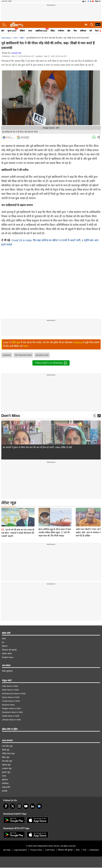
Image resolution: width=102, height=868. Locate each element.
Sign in (98, 1)
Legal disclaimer (20, 850)
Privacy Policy (36, 850)
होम (3, 31)
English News (8, 657)
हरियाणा (5, 780)
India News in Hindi (10, 686)
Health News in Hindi (11, 716)
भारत (30, 31)
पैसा (75, 31)
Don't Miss (11, 416)
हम (3, 642)
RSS (78, 850)
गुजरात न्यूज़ (6, 772)
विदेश (53, 31)
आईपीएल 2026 (41, 31)
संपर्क (4, 639)
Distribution (94, 850)
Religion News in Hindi (11, 708)
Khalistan (7, 355)
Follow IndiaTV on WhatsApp (51, 363)
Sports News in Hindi (11, 697)
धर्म (91, 31)
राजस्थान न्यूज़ (7, 768)
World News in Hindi (10, 690)
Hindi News (6, 38)
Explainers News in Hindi (12, 712)
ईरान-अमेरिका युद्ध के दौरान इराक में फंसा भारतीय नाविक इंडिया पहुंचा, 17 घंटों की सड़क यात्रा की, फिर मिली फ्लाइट (55, 514)
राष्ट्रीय (22, 38)
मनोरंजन (61, 31)
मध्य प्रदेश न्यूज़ (7, 761)
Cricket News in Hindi (11, 701)
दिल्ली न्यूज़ (6, 750)
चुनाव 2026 (12, 31)
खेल (69, 31)
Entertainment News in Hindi (14, 694)
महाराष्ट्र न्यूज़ (6, 765)
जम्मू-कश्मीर (6, 787)
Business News (8, 705)
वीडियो (22, 31)
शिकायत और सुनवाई (9, 650)
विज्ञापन (5, 646)
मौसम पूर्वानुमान (7, 671)
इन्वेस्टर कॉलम (7, 654)
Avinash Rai (16, 53)
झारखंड (5, 791)
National (78, 342)
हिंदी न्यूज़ (16, 342)
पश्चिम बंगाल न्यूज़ (8, 754)
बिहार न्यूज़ (6, 757)
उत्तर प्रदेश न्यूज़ (7, 746)
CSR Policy (50, 850)
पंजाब (4, 776)
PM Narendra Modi (23, 355)
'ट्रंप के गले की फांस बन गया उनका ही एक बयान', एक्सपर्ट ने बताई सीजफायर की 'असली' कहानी (18, 514)
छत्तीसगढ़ (5, 783)
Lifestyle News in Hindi (11, 720)
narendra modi (42, 355)
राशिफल (83, 31)
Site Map (7, 850)
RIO (85, 850)
